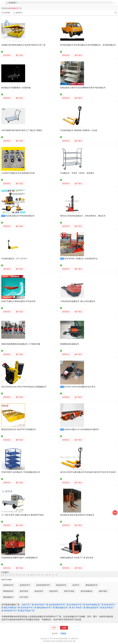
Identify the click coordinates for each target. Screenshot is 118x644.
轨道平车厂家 (28, 605)
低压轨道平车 (25, 585)
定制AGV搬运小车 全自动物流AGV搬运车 (82, 429)
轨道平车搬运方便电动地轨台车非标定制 (18, 301)
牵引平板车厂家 (79, 608)
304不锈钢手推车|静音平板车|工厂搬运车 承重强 (22, 130)
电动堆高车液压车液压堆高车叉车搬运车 (77, 515)
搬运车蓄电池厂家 (12, 608)
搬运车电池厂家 (27, 611)
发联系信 (7, 55)
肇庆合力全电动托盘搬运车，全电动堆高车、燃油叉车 (83, 216)
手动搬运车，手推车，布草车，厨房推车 (77, 173)
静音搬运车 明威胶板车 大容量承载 (16, 88)
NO (32, 575)
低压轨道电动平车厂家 (59, 605)
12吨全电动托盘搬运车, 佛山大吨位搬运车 (78, 301)
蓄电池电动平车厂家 (46, 608)
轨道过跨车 (54, 591)
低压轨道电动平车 (43, 585)
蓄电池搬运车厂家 (63, 608)
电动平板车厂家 (41, 605)
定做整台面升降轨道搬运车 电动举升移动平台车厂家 (23, 45)
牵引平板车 (24, 597)
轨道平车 (76, 585)
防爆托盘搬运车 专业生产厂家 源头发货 (77, 558)
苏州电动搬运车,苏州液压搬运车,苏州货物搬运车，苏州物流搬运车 (88, 45)
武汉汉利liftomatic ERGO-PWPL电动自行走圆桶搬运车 (24, 387)
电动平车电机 (69, 591)
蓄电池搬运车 (8, 597)
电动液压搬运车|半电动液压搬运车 (20, 216)
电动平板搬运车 (87, 591)
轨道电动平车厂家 (77, 605)
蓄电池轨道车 (8, 591)
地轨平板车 (103, 591)
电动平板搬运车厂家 (95, 605)
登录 (54, 628)
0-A (2, 575)
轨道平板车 (24, 591)
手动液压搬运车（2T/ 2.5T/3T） (15, 259)
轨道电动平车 (8, 585)
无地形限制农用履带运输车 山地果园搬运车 (20, 558)
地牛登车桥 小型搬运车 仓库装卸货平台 (81, 259)
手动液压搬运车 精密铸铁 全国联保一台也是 (79, 130)
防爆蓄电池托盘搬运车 (70, 344)
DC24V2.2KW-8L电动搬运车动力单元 (80, 387)
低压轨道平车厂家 (28, 608)
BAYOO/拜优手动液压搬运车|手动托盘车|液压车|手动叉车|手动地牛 (88, 472)
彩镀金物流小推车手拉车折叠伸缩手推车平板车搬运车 (83, 88)
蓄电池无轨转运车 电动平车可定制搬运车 (19, 429)
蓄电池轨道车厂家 (94, 608)
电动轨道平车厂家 (12, 611)
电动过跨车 (39, 591)
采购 (115, 513)
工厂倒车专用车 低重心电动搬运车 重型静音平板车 (23, 515)
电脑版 (63, 633)
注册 (64, 628)
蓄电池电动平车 (92, 585)
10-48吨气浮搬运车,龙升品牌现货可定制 (18, 173)
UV (47, 575)
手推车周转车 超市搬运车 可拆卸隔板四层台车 (21, 472)
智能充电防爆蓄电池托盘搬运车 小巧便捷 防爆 (21, 344)
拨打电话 (19, 55)
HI (19, 575)
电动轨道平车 (61, 585)
